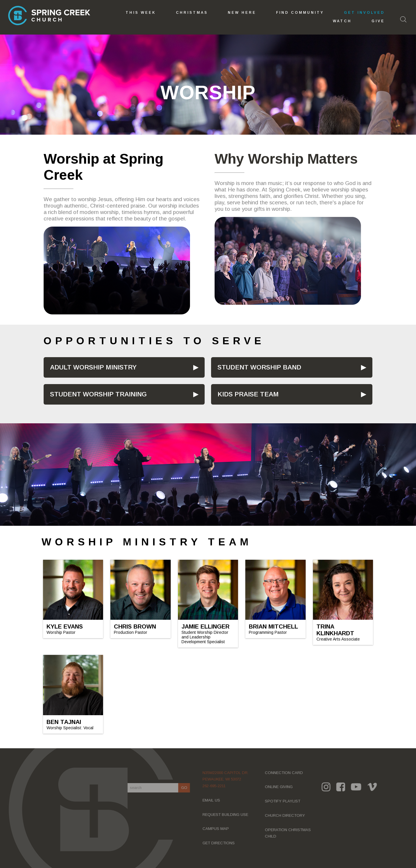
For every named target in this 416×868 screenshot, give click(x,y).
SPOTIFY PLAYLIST (285, 801)
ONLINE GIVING (281, 787)
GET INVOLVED (364, 13)
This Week (141, 13)
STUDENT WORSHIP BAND (259, 367)
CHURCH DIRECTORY (287, 815)
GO (186, 788)
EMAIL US (214, 800)
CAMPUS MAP (218, 829)
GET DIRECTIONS (221, 843)
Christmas (192, 13)
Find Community (300, 13)
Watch (342, 21)
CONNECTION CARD (286, 773)
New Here (242, 13)
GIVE (378, 21)
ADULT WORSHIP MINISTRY (93, 367)
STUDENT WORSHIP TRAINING (98, 394)
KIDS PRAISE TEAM (248, 394)
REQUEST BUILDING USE (228, 815)
